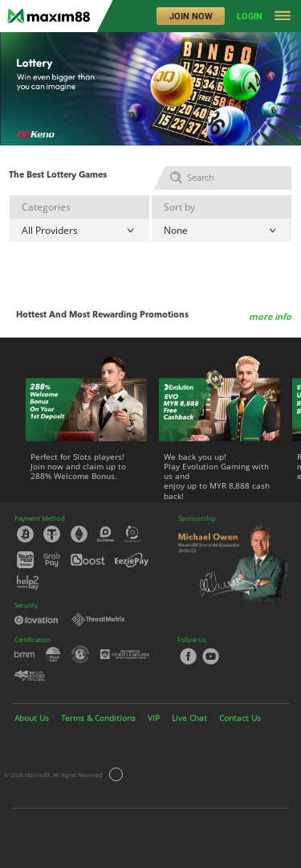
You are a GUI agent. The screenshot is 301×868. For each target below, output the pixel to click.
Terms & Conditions (98, 718)
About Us (32, 718)
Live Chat (189, 718)
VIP (154, 718)
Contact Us (240, 718)
